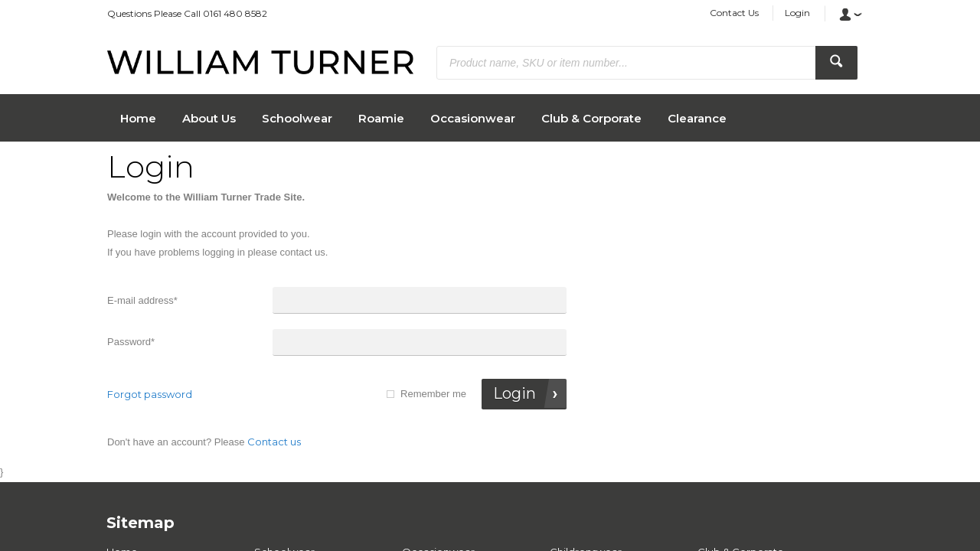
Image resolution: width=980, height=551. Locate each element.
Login (797, 13)
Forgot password (150, 394)
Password (131, 342)
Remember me (433, 394)
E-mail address (142, 300)
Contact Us (734, 13)
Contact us (274, 442)
